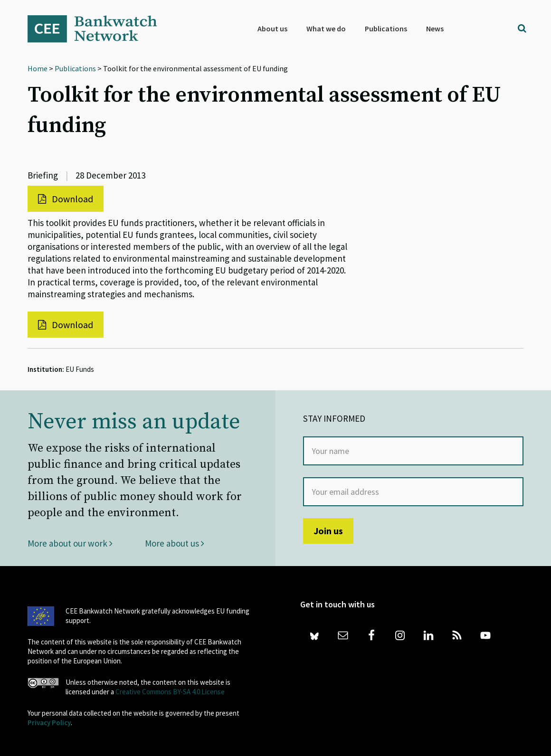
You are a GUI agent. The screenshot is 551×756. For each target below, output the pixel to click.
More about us (175, 543)
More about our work (70, 543)
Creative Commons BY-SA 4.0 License (170, 692)
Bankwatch (99, 28)
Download (66, 199)
